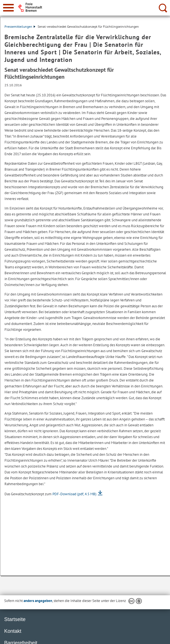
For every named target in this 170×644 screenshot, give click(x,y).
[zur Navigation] (8, 8)
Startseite (15, 619)
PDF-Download (74, 494)
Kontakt (13, 631)
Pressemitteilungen (20, 26)
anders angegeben (38, 601)
